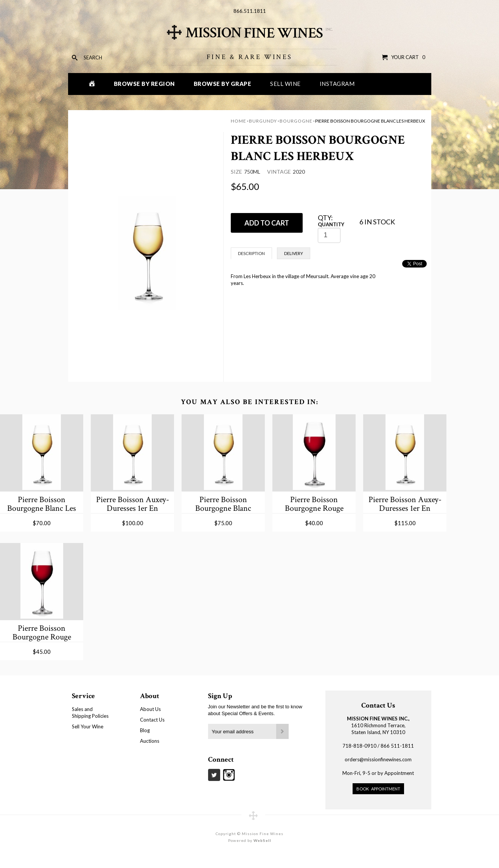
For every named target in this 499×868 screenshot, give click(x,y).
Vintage (279, 172)
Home (239, 121)
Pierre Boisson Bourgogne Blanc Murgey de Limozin (223, 504)
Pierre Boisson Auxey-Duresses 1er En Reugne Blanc (133, 504)
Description (251, 253)
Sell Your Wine (88, 726)
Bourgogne (296, 121)
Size (236, 172)
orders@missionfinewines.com (378, 759)
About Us (150, 709)
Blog (145, 730)
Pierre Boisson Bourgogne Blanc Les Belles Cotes (42, 504)
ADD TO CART (267, 223)
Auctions (150, 741)
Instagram (337, 84)
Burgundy (263, 121)
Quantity (331, 224)
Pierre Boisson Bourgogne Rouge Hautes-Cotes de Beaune (314, 504)
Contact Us (152, 720)
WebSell (262, 840)
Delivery (294, 253)
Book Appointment (378, 789)
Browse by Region (144, 84)
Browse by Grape (223, 84)
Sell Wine (285, 84)
